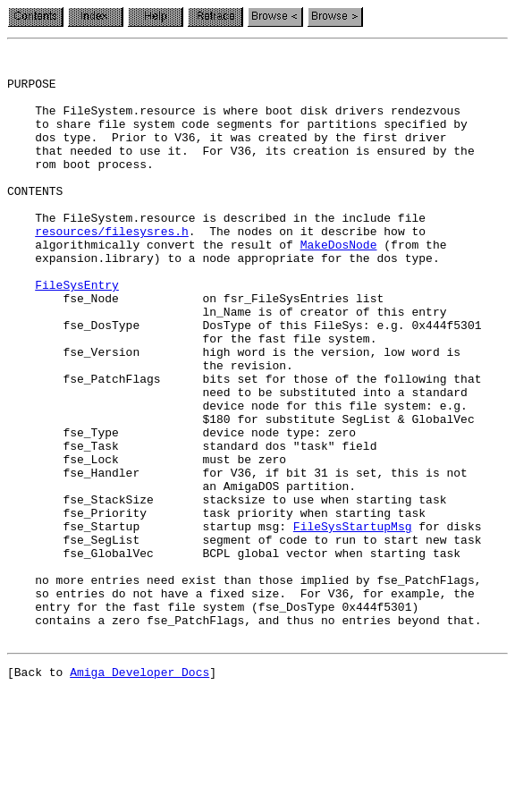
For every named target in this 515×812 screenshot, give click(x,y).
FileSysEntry (77, 333)
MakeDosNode (339, 284)
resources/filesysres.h (112, 268)
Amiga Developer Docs (139, 792)
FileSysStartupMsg (353, 622)
